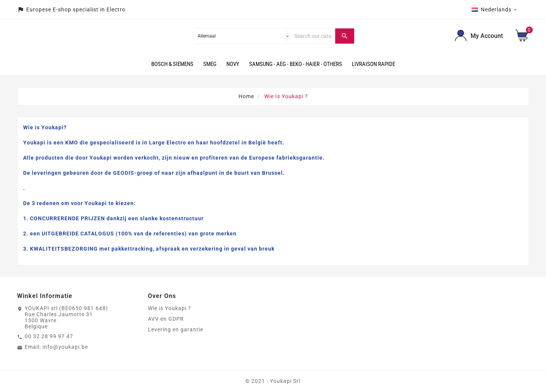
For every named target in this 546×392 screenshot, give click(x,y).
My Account (487, 36)
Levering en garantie (176, 329)
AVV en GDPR (166, 319)
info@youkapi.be (65, 347)
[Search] (313, 36)
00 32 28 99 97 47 (49, 336)
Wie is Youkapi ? (169, 308)
